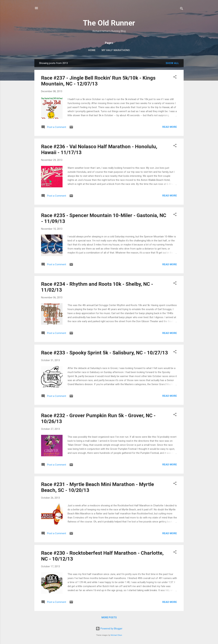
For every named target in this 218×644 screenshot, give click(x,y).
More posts (109, 617)
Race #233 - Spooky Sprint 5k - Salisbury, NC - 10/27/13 (104, 353)
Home (92, 50)
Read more (170, 127)
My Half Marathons (116, 50)
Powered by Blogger (109, 629)
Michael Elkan (116, 635)
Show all (172, 63)
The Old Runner (109, 23)
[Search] (182, 9)
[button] (175, 77)
